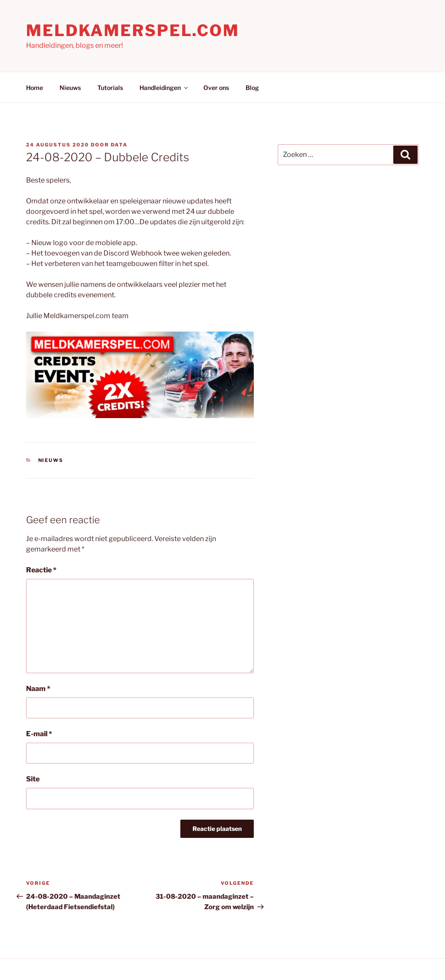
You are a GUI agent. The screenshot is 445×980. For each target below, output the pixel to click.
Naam (38, 689)
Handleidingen (164, 88)
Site (33, 779)
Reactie (41, 570)
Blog (252, 88)
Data (119, 145)
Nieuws (70, 88)
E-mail (39, 734)
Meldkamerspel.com (133, 30)
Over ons (216, 88)
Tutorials (110, 88)
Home (35, 88)
